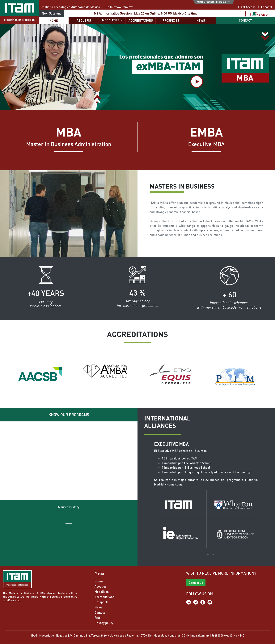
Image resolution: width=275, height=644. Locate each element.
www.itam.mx (124, 7)
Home (54, 21)
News (201, 20)
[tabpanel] (206, 495)
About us (84, 20)
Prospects (171, 20)
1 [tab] (208, 554)
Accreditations (141, 20)
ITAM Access (247, 7)
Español (267, 7)
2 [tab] (214, 554)
